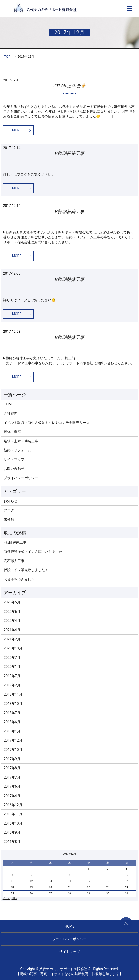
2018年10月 (13, 704)
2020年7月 (12, 658)
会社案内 (11, 413)
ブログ (9, 510)
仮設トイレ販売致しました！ (26, 570)
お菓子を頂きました (19, 579)
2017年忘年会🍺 (69, 86)
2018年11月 (13, 694)
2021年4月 (12, 630)
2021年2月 (12, 639)
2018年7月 (12, 713)
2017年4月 (12, 796)
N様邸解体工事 (69, 279)
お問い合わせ (14, 469)
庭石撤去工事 (14, 561)
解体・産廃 (12, 432)
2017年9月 (12, 759)
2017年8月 (12, 768)
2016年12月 (13, 805)
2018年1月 (12, 731)
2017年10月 (13, 750)
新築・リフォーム (17, 450)
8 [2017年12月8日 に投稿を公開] (89, 875)
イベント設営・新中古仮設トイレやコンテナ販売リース (47, 423)
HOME (9, 404)
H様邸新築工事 (69, 153)
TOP (7, 57)
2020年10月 (13, 648)
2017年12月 (13, 740)
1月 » (14, 898)
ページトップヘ (126, 923)
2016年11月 (13, 814)
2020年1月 (12, 667)
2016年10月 (13, 823)
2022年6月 (12, 612)
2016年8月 (12, 842)
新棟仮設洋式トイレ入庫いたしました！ (35, 552)
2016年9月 (12, 832)
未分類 (9, 519)
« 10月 (6, 898)
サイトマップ (14, 459)
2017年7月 (12, 777)
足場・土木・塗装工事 (21, 441)
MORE (17, 130)
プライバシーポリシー (21, 478)
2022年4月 (12, 621)
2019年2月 (12, 685)
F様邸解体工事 (15, 542)
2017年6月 (12, 786)
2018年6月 (12, 722)
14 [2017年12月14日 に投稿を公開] (69, 881)
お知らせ (11, 501)
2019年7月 (12, 676)
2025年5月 (12, 602)
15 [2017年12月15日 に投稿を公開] (89, 881)
